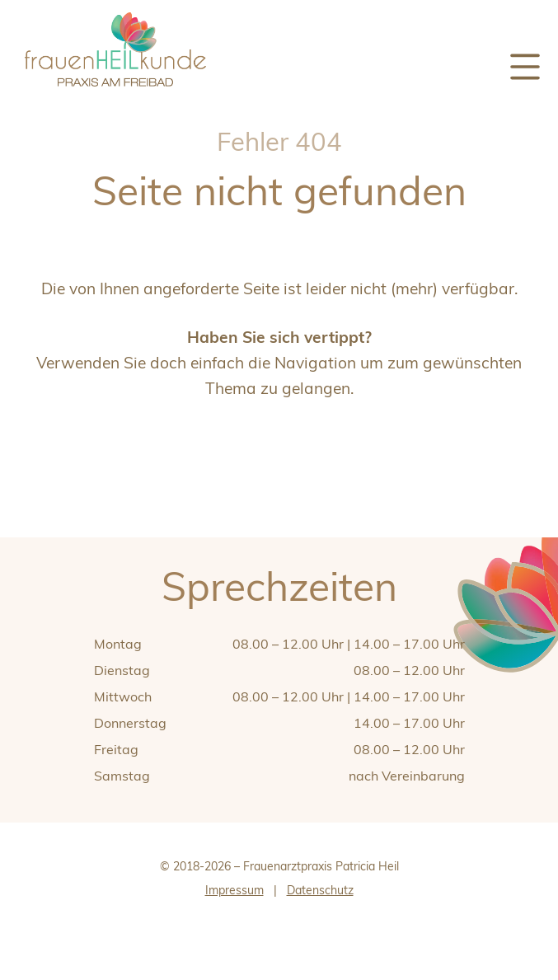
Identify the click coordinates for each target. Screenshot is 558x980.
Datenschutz (320, 890)
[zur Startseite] (115, 93)
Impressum (234, 890)
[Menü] (525, 68)
